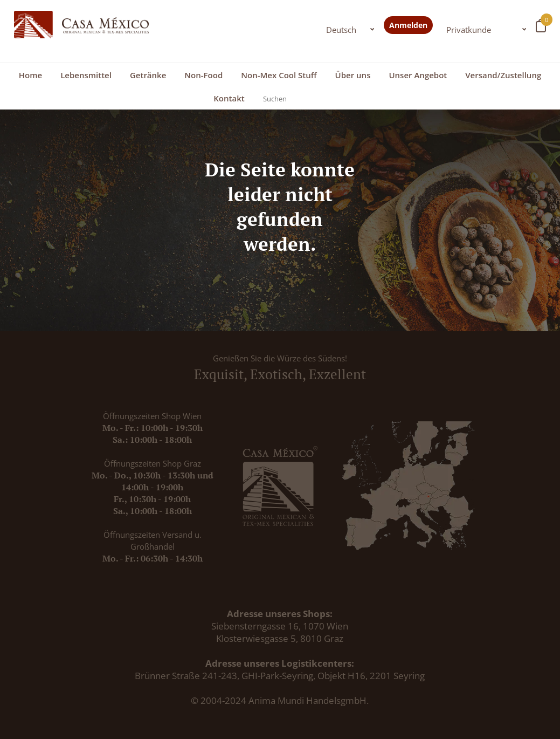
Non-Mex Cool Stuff (279, 75)
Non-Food (203, 75)
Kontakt (229, 98)
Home (30, 75)
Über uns (353, 75)
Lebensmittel (86, 75)
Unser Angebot (418, 75)
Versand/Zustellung (503, 75)
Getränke (148, 75)
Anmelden (408, 25)
